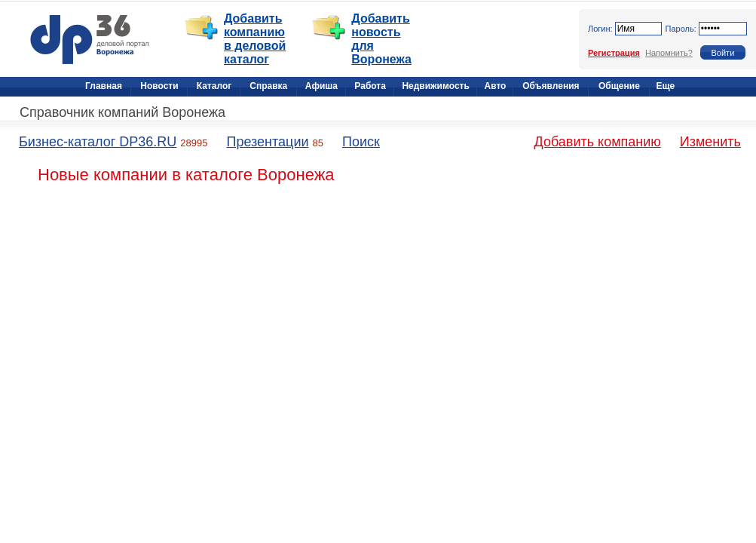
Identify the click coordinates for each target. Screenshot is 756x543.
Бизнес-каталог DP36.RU (98, 142)
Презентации (267, 142)
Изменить (710, 142)
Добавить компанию (598, 142)
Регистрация (614, 53)
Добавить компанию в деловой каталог (255, 39)
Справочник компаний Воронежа (122, 112)
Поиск (361, 142)
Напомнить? (669, 53)
